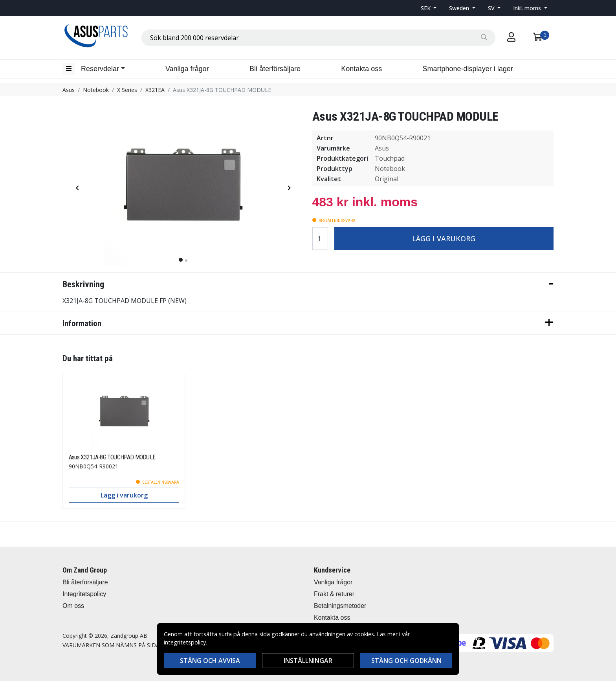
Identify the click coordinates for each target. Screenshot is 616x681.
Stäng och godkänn (406, 661)
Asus (69, 90)
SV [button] (492, 8)
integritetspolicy (185, 642)
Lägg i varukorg (444, 239)
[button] (429, 8)
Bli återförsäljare (275, 69)
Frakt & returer (334, 594)
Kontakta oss (361, 69)
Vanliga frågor (187, 69)
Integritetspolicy (84, 594)
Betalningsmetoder (340, 606)
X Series (127, 90)
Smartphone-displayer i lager (468, 69)
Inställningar (308, 661)
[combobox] (318, 38)
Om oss (73, 606)
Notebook (96, 90)
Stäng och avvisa (210, 661)
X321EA (155, 90)
